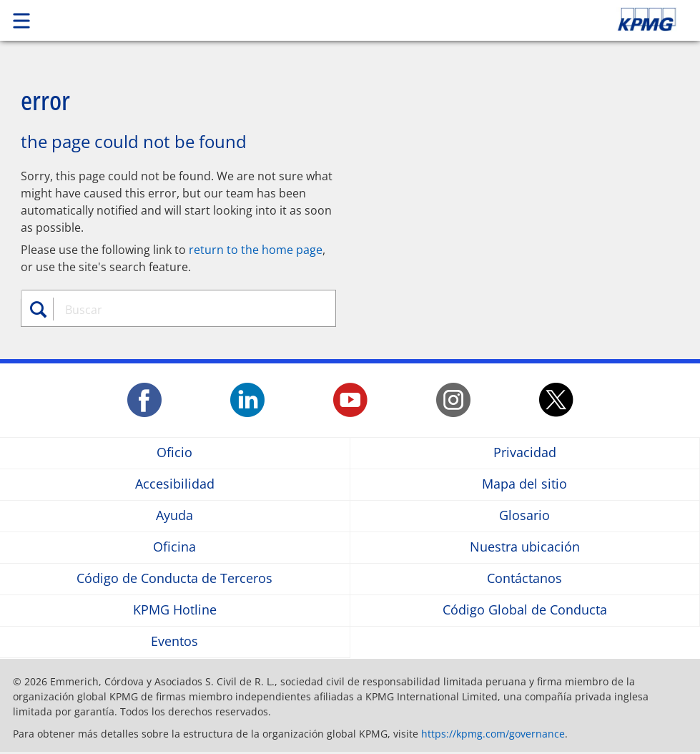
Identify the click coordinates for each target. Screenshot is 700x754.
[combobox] (187, 310)
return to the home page (256, 250)
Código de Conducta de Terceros (174, 579)
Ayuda (174, 516)
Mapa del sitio (524, 485)
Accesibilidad (175, 485)
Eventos (174, 642)
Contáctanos (524, 579)
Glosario (524, 516)
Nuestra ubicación (525, 548)
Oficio (174, 453)
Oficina (174, 548)
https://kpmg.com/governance (493, 734)
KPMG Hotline (175, 611)
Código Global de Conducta (525, 611)
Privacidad (525, 453)
